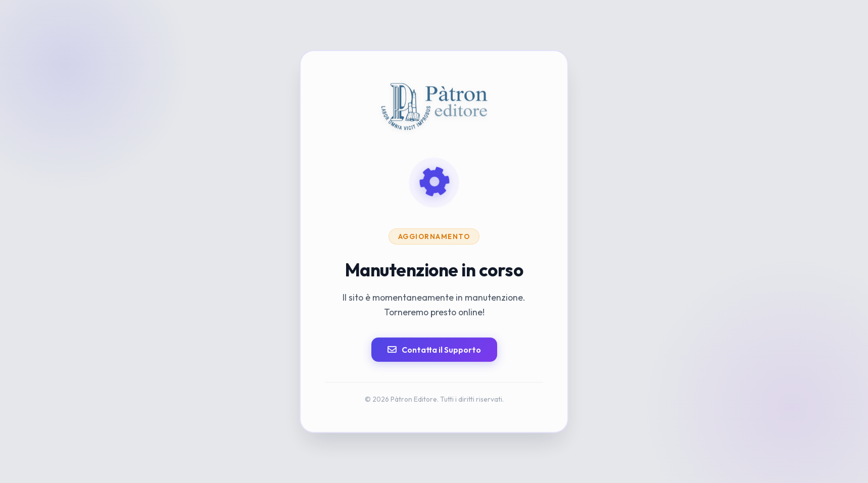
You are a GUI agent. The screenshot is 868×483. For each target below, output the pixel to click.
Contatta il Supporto (434, 350)
